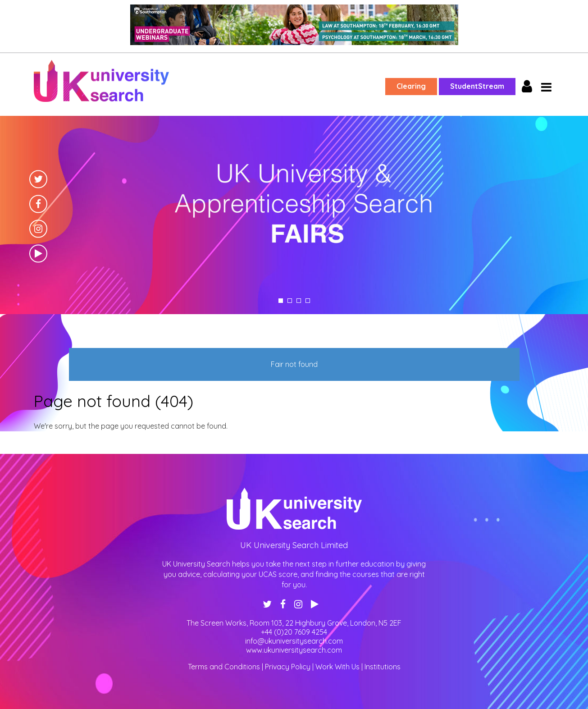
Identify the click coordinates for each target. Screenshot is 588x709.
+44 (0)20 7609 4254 (294, 632)
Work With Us (337, 667)
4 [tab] (308, 301)
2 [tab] (290, 301)
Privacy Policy (288, 667)
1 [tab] (281, 301)
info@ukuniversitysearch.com (294, 641)
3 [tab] (299, 301)
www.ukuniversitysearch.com (294, 650)
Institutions (383, 667)
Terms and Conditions (224, 667)
